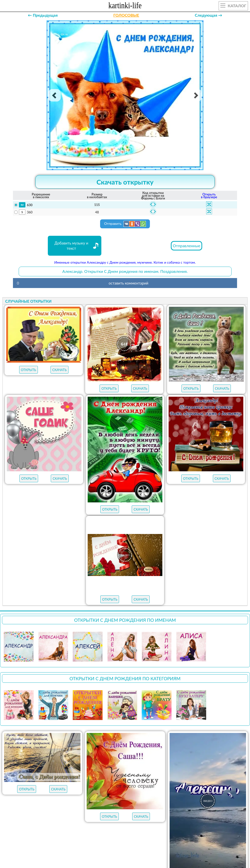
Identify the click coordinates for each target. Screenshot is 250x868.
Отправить (125, 224)
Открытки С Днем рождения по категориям (125, 678)
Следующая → (208, 15)
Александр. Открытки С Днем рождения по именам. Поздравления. (125, 271)
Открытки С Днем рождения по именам (125, 620)
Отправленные (187, 246)
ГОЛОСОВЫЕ (126, 15)
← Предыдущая (43, 15)
